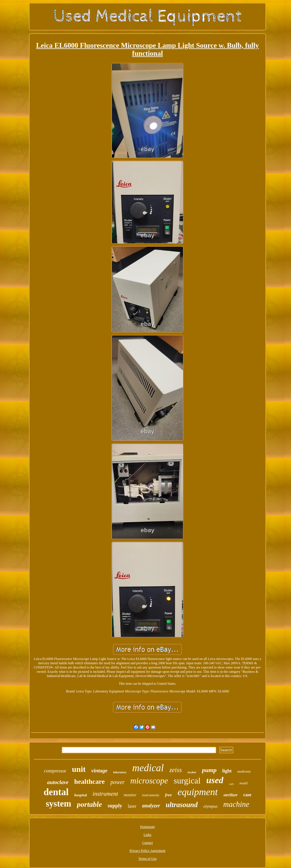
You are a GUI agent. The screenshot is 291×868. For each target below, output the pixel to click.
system (59, 804)
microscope (149, 781)
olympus (211, 806)
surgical (187, 780)
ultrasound (182, 805)
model (244, 783)
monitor (130, 795)
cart (231, 784)
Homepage (147, 827)
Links (147, 835)
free (168, 795)
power (118, 782)
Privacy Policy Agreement (147, 851)
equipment (198, 792)
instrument (105, 794)
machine (236, 804)
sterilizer (230, 795)
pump (209, 770)
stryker (192, 772)
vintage (99, 771)
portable (90, 804)
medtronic (244, 772)
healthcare (90, 781)
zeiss (175, 770)
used (215, 780)
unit (79, 769)
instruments (151, 795)
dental (56, 792)
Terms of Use (147, 859)
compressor (55, 771)
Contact (147, 843)
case (247, 795)
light (227, 771)
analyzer (151, 806)
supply (115, 806)
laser (132, 806)
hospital (81, 795)
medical (148, 768)
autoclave (58, 782)
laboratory (120, 772)
